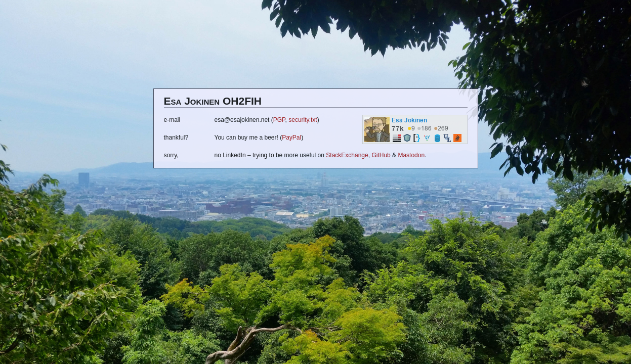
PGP (279, 120)
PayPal (291, 138)
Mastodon (411, 155)
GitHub (381, 155)
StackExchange (347, 155)
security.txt (303, 120)
